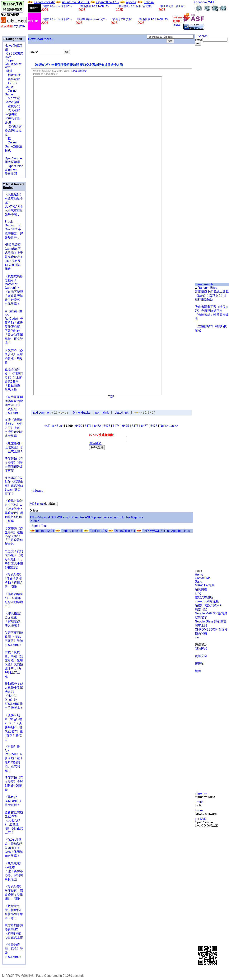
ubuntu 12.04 (45, 531)
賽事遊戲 (12, 79)
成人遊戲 (12, 110)
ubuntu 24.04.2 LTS (76, 2)
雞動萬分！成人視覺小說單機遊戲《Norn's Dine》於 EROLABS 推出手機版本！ (14, 696)
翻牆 (198, 671)
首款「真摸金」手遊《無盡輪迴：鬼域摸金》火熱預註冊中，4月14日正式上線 (14, 664)
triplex (126, 517)
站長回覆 (201, 589)
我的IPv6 (201, 649)
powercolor (102, 517)
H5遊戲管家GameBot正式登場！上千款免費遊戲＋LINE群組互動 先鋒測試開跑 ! (14, 257)
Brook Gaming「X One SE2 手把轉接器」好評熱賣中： (14, 230)
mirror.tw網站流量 (207, 601)
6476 (135, 426)
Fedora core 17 (72, 531)
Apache (131, 2)
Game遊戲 (12, 102)
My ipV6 (19, 26)
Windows (11, 170)
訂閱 (198, 593)
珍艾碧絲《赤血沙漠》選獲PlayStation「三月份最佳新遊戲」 (14, 536)
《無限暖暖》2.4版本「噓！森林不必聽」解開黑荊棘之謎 (14, 871)
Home (199, 575)
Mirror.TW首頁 (205, 585)
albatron (116, 517)
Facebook (201, 2)
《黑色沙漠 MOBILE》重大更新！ (14, 801)
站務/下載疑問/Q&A (208, 605)
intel (47, 517)
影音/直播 (13, 75)
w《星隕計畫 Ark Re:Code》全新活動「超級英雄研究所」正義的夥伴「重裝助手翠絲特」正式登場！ (14, 327)
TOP (111, 397)
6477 (144, 426)
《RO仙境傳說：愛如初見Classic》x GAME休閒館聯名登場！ (14, 848)
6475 (126, 426)
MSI (59, 517)
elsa (66, 517)
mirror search (204, 284)
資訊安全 (201, 656)
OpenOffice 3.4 (125, 531)
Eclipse (149, 2)
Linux (186, 531)
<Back (59, 426)
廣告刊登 (201, 609)
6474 (116, 426)
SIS (53, 517)
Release (37, 491)
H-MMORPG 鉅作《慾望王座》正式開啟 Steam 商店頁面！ (14, 486)
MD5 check (37, 504)
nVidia (39, 517)
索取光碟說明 (204, 597)
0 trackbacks (82, 413)
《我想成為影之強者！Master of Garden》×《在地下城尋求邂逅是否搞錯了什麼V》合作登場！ (14, 290)
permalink (102, 413)
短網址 (199, 663)
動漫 (9, 71)
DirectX (35, 521)
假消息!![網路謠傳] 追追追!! (14, 130)
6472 (97, 426)
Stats (198, 581)
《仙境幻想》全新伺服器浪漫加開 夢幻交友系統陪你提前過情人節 (78, 65)
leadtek (79, 517)
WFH (212, 2)
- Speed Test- (39, 526)
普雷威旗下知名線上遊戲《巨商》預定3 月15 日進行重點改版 (212, 295)
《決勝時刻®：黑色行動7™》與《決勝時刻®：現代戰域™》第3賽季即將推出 (14, 727)
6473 (107, 426)
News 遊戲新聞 (79, 71)
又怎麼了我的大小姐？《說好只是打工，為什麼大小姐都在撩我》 (14, 559)
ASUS (89, 517)
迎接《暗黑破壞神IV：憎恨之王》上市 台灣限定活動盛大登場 (14, 428)
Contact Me (203, 578)
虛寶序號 (12, 106)
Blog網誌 (11, 114)
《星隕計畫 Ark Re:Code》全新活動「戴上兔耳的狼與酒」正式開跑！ (14, 758)
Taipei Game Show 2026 (13, 64)
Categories (12, 39)
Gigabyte (137, 517)
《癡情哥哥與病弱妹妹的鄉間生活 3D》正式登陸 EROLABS (14, 405)
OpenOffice (14, 166)
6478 (154, 426)
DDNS (177, 25)
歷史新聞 (11, 173)
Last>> (173, 426)
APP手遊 (12, 98)
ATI (32, 517)
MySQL (155, 531)
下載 (8, 138)
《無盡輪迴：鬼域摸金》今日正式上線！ (14, 447)
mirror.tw (201, 793)
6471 (88, 426)
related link (121, 413)
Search (201, 36)
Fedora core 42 (44, 2)
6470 (79, 426)
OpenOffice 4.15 (107, 2)
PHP (146, 531)
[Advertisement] (207, 110)
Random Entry (206, 288)
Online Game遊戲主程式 (13, 146)
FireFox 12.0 (98, 531)
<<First (49, 426)
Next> (164, 426)
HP (72, 517)
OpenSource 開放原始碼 (13, 158)
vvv (197, 637)
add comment (42, 413)
